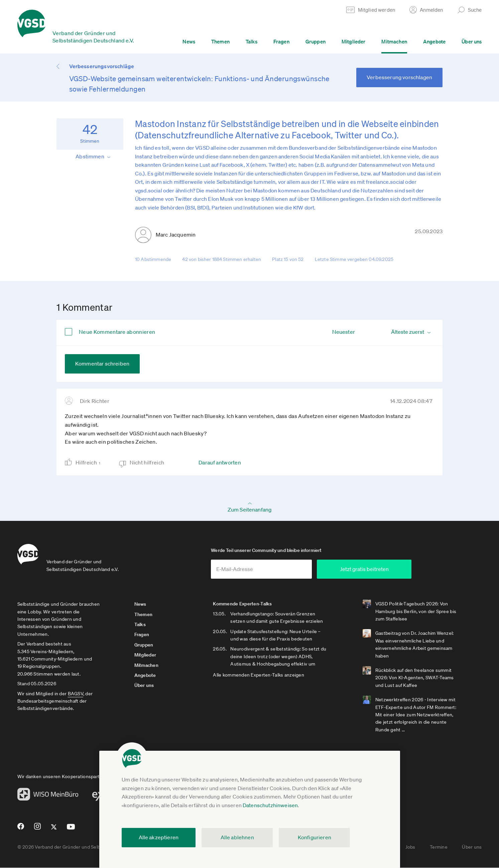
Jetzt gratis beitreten (375, 569)
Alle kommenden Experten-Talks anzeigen (260, 676)
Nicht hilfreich (147, 462)
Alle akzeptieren (159, 837)
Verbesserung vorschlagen (399, 77)
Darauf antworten (220, 462)
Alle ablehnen (237, 837)
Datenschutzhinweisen (270, 805)
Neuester (344, 332)
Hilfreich (90, 463)
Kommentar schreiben (102, 364)
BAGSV (76, 694)
